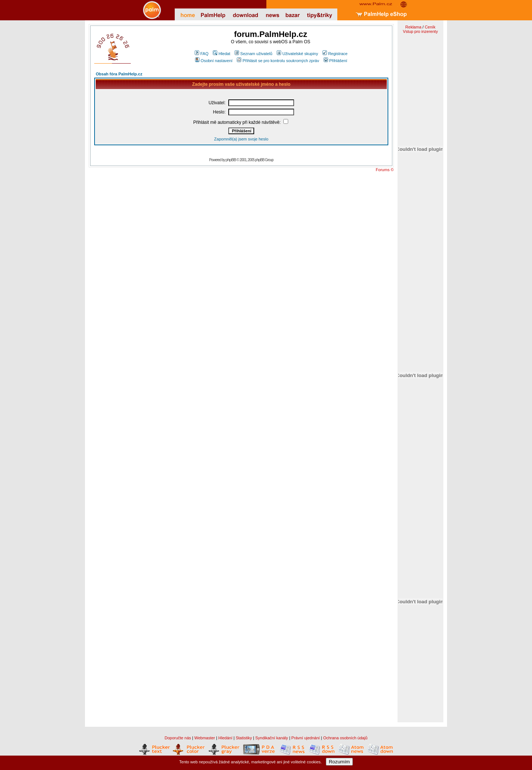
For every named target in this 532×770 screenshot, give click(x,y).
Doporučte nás (178, 738)
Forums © (385, 170)
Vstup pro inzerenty (420, 31)
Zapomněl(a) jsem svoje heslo (241, 139)
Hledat (221, 54)
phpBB (231, 160)
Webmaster (205, 738)
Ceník (430, 27)
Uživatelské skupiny (297, 54)
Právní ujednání (306, 738)
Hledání (225, 738)
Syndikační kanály (272, 738)
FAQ (202, 54)
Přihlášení (335, 61)
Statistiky (244, 738)
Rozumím (339, 762)
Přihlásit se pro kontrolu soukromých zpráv (278, 61)
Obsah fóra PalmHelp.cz (119, 74)
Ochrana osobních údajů (345, 738)
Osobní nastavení (214, 61)
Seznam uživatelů (253, 54)
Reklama (413, 27)
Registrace (335, 54)
